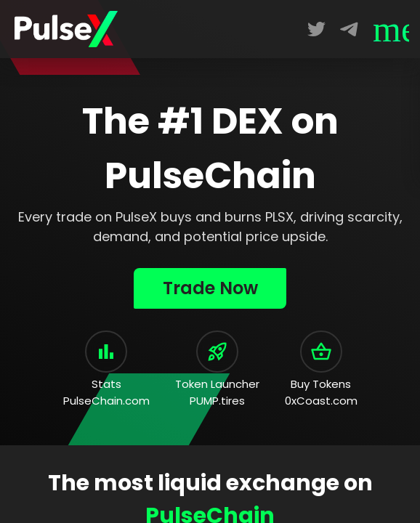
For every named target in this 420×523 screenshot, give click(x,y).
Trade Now (210, 288)
